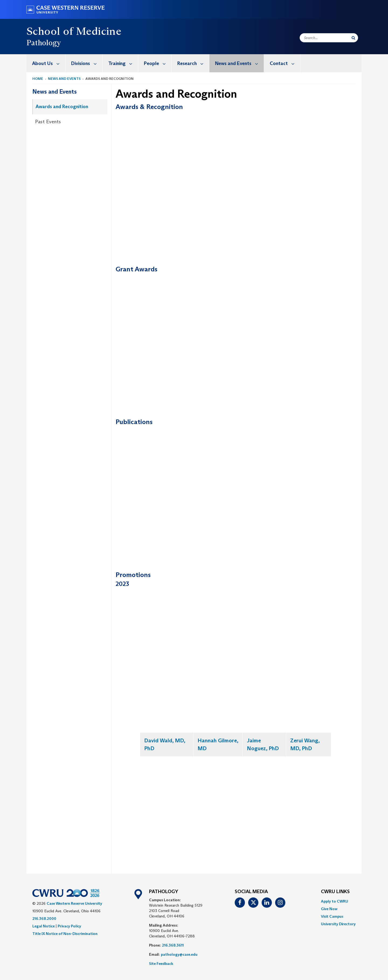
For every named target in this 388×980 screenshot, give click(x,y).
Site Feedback (161, 964)
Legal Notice (44, 926)
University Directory (338, 924)
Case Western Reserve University (74, 903)
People (158, 63)
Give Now (329, 909)
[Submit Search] (353, 38)
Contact (285, 63)
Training (123, 63)
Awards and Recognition (62, 107)
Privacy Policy (69, 926)
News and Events (239, 63)
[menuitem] (46, 63)
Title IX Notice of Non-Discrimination (65, 934)
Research (193, 63)
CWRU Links (335, 892)
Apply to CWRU (335, 901)
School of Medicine (74, 31)
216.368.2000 (44, 918)
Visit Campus (332, 916)
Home (38, 79)
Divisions (87, 63)
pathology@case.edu (179, 954)
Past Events (48, 122)
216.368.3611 (173, 945)
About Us (49, 63)
